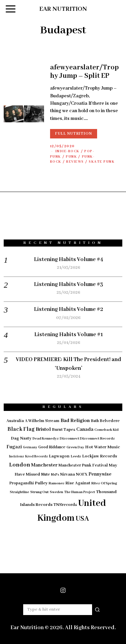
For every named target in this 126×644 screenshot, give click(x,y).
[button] (98, 610)
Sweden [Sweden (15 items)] (56, 492)
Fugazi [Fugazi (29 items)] (14, 447)
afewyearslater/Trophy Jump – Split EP (84, 72)
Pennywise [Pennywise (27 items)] (100, 474)
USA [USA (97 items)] (82, 519)
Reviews (75, 162)
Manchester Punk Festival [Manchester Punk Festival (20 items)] (83, 465)
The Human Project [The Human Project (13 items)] (80, 492)
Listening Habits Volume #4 (69, 260)
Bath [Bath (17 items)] (95, 421)
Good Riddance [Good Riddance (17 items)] (52, 447)
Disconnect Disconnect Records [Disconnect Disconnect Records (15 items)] (87, 439)
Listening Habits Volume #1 (69, 335)
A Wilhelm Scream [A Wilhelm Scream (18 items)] (42, 421)
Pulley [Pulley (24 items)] (41, 483)
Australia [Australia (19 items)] (15, 421)
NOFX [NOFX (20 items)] (82, 475)
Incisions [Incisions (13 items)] (17, 457)
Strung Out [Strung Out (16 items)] (39, 492)
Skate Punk (102, 162)
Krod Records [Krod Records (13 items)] (37, 457)
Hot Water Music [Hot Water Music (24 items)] (103, 447)
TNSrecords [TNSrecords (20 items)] (65, 505)
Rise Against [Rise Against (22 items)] (78, 483)
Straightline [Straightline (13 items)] (19, 492)
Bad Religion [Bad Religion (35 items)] (75, 421)
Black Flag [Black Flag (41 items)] (21, 429)
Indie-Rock (68, 151)
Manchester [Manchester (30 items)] (44, 465)
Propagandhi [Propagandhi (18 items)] (22, 483)
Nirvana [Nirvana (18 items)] (68, 474)
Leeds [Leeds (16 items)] (76, 456)
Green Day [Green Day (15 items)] (75, 447)
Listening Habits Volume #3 (69, 284)
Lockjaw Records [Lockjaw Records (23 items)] (100, 456)
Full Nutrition (74, 134)
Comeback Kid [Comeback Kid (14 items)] (107, 430)
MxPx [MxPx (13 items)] (55, 475)
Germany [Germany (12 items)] (30, 447)
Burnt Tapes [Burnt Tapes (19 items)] (64, 430)
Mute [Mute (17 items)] (46, 474)
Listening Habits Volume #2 (69, 309)
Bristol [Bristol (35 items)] (43, 429)
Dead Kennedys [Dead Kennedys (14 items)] (46, 439)
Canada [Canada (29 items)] (85, 429)
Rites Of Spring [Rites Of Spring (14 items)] (104, 483)
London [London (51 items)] (20, 465)
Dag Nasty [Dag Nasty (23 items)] (21, 438)
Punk (71, 157)
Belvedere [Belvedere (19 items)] (110, 421)
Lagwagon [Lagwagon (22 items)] (59, 456)
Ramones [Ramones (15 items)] (57, 483)
